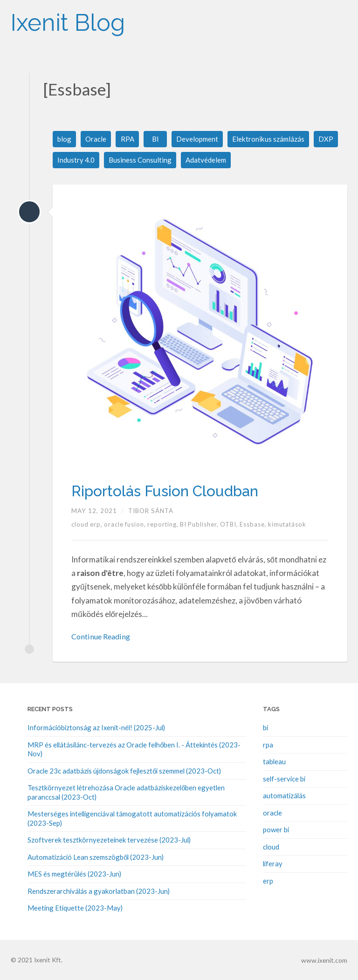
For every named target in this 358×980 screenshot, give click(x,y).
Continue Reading (103, 637)
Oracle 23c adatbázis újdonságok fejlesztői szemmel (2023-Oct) (124, 771)
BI (157, 139)
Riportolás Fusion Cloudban (180, 491)
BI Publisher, (203, 525)
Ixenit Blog (83, 18)
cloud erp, (88, 525)
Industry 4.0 (76, 161)
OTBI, (234, 525)
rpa (268, 745)
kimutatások (292, 525)
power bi (276, 829)
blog (65, 139)
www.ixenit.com (325, 959)
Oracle (97, 139)
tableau (274, 762)
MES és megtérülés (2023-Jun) (74, 873)
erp (268, 880)
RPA (129, 139)
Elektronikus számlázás (273, 139)
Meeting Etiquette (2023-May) (75, 907)
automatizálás (284, 796)
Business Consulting (141, 161)
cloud (271, 847)
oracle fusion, (127, 525)
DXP (332, 139)
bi (265, 728)
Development (200, 139)
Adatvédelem (208, 161)
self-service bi (284, 779)
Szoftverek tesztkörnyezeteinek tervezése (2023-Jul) (109, 840)
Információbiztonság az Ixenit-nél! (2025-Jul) (96, 728)
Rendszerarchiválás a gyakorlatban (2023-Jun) (99, 891)
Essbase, (258, 525)
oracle (272, 813)
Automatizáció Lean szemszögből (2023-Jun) (96, 857)
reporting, (166, 525)
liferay (273, 863)
